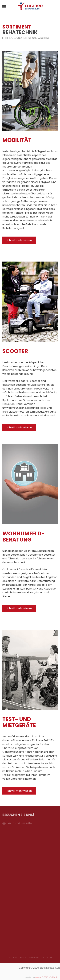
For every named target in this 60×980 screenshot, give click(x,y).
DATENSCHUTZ (17, 957)
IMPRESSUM (36, 957)
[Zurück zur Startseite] (30, 6)
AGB (50, 957)
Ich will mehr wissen (19, 240)
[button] (4, 6)
